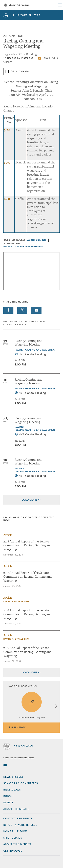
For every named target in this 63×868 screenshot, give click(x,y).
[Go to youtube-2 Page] (5, 765)
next (56, 707)
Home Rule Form (15, 831)
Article (8, 535)
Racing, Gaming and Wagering (23, 247)
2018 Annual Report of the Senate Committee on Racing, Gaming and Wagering (28, 546)
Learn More (18, 727)
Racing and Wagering (16, 602)
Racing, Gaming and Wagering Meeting (29, 343)
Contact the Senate (18, 819)
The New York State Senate (20, 5)
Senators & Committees (21, 783)
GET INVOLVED (13, 851)
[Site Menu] (60, 5)
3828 (7, 130)
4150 (7, 199)
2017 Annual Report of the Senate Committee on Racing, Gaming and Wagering (28, 577)
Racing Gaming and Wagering (35, 430)
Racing (30, 240)
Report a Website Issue (20, 825)
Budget (9, 796)
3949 (7, 163)
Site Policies (13, 838)
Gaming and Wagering (40, 350)
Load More (29, 500)
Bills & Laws (12, 790)
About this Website (17, 844)
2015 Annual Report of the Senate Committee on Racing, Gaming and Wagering (28, 652)
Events (8, 803)
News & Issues (13, 777)
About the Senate (16, 809)
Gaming (41, 240)
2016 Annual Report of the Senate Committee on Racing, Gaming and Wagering (28, 614)
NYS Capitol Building (32, 354)
